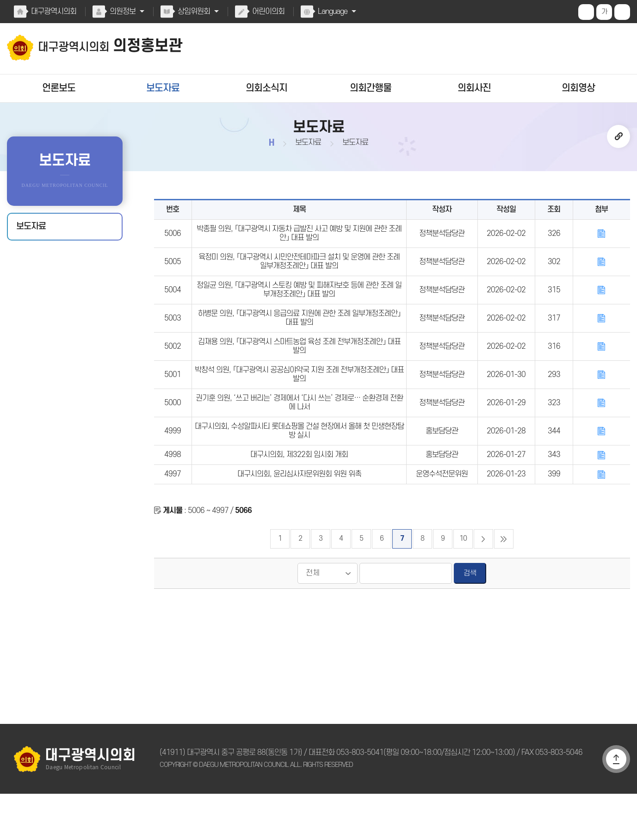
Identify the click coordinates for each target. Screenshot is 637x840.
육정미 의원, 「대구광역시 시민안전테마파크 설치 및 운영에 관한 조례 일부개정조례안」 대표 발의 (299, 271)
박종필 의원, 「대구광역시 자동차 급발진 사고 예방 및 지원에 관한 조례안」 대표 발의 (299, 238)
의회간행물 (370, 88)
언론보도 (59, 88)
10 (463, 585)
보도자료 (163, 88)
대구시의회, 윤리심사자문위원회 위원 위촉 (299, 517)
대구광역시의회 (53, 12)
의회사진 (474, 88)
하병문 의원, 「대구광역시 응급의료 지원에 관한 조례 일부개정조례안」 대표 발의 (299, 337)
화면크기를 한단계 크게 (586, 12)
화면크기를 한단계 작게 (622, 12)
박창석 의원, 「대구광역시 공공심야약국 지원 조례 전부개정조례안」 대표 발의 (299, 402)
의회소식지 (267, 88)
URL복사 (618, 136)
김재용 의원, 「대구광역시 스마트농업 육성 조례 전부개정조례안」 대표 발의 (299, 370)
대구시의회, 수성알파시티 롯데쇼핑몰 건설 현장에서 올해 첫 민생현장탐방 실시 (299, 468)
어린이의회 (266, 12)
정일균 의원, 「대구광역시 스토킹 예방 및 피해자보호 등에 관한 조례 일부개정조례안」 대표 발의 (299, 304)
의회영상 (578, 88)
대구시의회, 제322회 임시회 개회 (299, 495)
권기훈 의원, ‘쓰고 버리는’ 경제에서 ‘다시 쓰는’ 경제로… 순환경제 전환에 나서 (299, 435)
